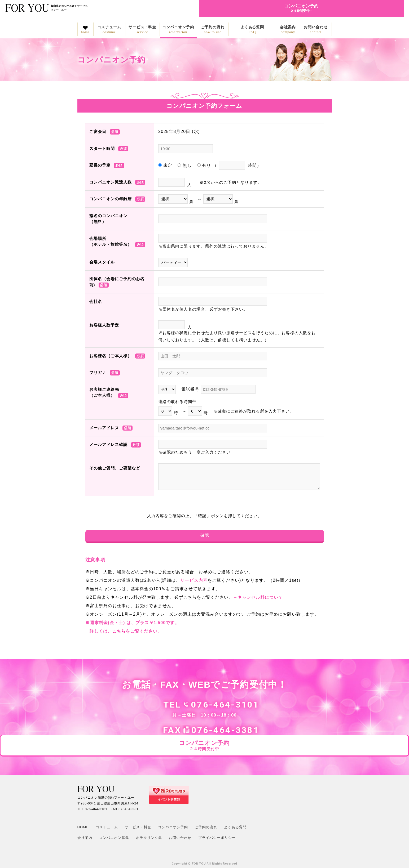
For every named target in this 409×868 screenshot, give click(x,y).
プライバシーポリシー (217, 820)
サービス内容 (194, 583)
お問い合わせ (316, 30)
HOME (83, 810)
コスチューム (109, 30)
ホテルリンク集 (149, 820)
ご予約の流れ (213, 30)
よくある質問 (252, 30)
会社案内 (288, 30)
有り (229, 165)
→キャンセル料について (258, 600)
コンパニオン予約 (178, 30)
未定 (165, 165)
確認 (205, 537)
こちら (119, 634)
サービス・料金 (142, 30)
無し (185, 165)
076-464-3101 (179, 707)
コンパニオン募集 (114, 820)
